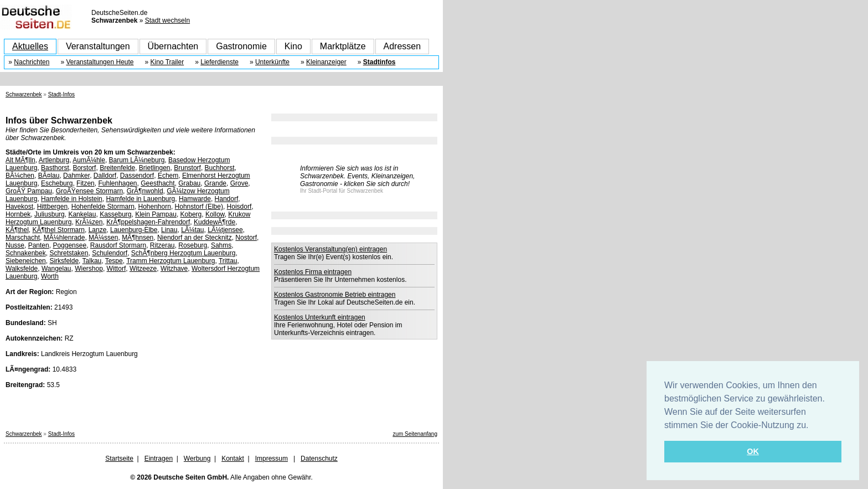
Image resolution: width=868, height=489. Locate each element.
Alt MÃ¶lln (20, 160)
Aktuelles (30, 46)
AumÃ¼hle (89, 160)
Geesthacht (157, 183)
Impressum (272, 459)
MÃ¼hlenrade (64, 238)
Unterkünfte (272, 62)
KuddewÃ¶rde (215, 222)
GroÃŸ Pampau (29, 191)
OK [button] (753, 451)
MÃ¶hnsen (138, 238)
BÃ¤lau (49, 176)
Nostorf (246, 238)
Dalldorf (105, 176)
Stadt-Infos (61, 94)
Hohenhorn (155, 207)
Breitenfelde (117, 168)
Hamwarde (195, 199)
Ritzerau (162, 245)
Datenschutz (319, 459)
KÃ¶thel (17, 230)
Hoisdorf (239, 207)
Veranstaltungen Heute (100, 62)
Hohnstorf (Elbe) (199, 207)
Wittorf (117, 269)
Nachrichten (32, 62)
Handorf (227, 199)
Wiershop (89, 269)
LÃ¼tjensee (225, 230)
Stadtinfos (379, 62)
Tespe (114, 261)
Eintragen (159, 459)
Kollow (215, 214)
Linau (169, 230)
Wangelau (56, 269)
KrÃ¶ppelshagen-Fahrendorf (148, 222)
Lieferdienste (219, 62)
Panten (39, 245)
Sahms (221, 245)
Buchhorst (220, 168)
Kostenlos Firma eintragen (313, 272)
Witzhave (174, 269)
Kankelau (82, 214)
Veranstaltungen (98, 46)
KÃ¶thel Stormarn (58, 230)
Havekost (19, 207)
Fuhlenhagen (117, 183)
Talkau (92, 261)
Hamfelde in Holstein (72, 199)
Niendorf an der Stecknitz (195, 238)
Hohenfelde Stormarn (103, 207)
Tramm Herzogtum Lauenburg (170, 261)
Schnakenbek (26, 253)
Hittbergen (52, 207)
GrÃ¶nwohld (145, 191)
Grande (215, 183)
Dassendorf (137, 176)
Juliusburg (50, 214)
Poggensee (69, 245)
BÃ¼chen (20, 176)
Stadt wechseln (167, 20)
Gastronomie (241, 46)
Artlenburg (54, 160)
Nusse (15, 245)
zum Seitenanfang (415, 434)
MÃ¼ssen (103, 238)
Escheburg (57, 183)
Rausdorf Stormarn (118, 245)
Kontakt (233, 459)
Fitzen (86, 183)
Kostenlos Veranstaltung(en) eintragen (330, 249)
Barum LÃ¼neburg (137, 160)
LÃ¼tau (192, 230)
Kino (293, 46)
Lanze (98, 230)
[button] (813, 426)
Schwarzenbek (24, 94)
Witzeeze (143, 269)
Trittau (228, 261)
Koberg (191, 214)
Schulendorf (110, 253)
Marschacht (23, 238)
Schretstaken (69, 253)
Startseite (119, 459)
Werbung (197, 459)
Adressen (402, 46)
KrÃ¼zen (89, 222)
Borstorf (84, 168)
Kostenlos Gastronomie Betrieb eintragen (335, 295)
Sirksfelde (64, 261)
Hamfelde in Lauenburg (140, 199)
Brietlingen (155, 168)
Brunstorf (187, 168)
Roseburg (193, 245)
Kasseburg (115, 214)
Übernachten (173, 46)
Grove (239, 183)
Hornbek (18, 214)
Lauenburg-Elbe (134, 230)
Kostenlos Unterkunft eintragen (320, 317)
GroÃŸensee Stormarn (89, 191)
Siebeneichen (26, 261)
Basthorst (55, 168)
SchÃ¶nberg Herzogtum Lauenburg (184, 253)
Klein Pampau (156, 214)
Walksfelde (22, 269)
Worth (50, 276)
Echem (168, 176)
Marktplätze (343, 46)
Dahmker (76, 176)
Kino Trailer (167, 62)
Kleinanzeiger (326, 62)
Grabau (189, 183)
